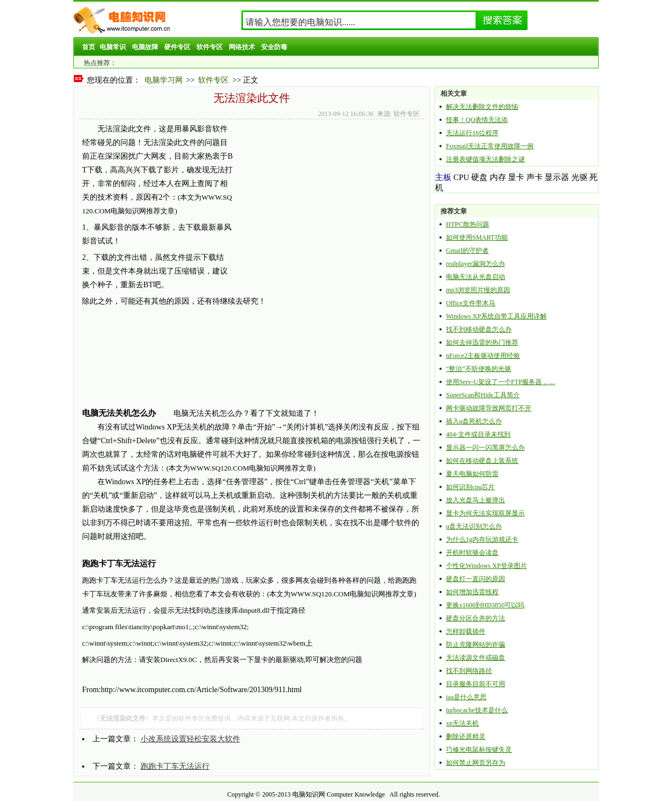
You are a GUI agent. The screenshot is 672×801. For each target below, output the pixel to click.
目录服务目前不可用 (476, 684)
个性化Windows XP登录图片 (486, 566)
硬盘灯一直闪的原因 (476, 579)
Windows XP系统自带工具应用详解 (496, 316)
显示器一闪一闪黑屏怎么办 (485, 448)
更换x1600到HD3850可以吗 (485, 605)
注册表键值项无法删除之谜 (485, 159)
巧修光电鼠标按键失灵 (479, 750)
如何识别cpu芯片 (470, 487)
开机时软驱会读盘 (472, 553)
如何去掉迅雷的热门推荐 (482, 343)
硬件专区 (177, 47)
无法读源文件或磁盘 (476, 658)
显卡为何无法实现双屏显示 (485, 513)
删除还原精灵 (466, 736)
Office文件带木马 (471, 303)
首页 (89, 47)
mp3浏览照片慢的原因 (478, 290)
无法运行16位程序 (472, 133)
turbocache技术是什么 (477, 710)
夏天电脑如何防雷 (472, 474)
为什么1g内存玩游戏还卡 (482, 539)
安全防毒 (274, 47)
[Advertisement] (327, 199)
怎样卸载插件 (466, 631)
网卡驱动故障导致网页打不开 (489, 408)
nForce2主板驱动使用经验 (483, 356)
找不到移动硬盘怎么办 (479, 329)
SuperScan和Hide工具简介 (483, 395)
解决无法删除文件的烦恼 (482, 107)
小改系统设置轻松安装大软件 (190, 739)
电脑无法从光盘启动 (476, 277)
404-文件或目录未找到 (478, 434)
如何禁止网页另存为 (476, 763)
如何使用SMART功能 (477, 237)
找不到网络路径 (469, 671)
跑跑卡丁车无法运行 (175, 766)
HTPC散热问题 (468, 224)
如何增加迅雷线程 (472, 592)
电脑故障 (145, 47)
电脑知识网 (309, 794)
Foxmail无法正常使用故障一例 (490, 146)
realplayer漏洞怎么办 (476, 264)
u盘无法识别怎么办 (474, 526)
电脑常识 (113, 47)
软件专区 (210, 47)
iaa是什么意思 (466, 697)
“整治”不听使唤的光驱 (479, 369)
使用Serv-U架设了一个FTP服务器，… (500, 382)
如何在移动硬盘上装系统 (482, 461)
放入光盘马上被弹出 (476, 500)
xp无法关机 (462, 723)
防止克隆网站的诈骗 (476, 645)
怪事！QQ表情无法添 (477, 120)
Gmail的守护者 (467, 251)
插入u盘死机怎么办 (474, 421)
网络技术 (242, 47)
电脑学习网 (164, 80)
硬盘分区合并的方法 (476, 618)
